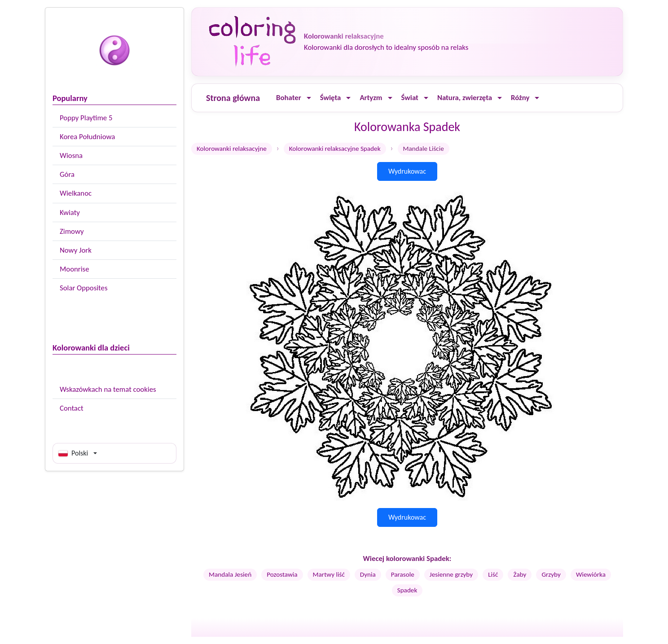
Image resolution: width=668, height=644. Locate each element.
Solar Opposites (83, 288)
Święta (331, 98)
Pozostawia (282, 574)
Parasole (403, 574)
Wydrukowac (407, 171)
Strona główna (233, 98)
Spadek (407, 590)
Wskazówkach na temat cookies (108, 389)
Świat (410, 98)
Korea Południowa (87, 137)
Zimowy (72, 231)
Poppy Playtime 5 (86, 118)
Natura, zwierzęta (465, 98)
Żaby (520, 574)
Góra (67, 174)
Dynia (368, 574)
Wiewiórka (591, 574)
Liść (493, 574)
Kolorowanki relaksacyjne (232, 149)
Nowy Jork (76, 250)
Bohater (289, 98)
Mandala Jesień (230, 574)
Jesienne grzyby (451, 574)
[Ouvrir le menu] (309, 98)
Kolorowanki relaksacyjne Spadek (335, 149)
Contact (72, 408)
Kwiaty (70, 212)
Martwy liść (329, 574)
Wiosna (71, 156)
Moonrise (74, 269)
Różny (520, 98)
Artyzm (371, 98)
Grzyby (551, 574)
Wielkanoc (76, 193)
